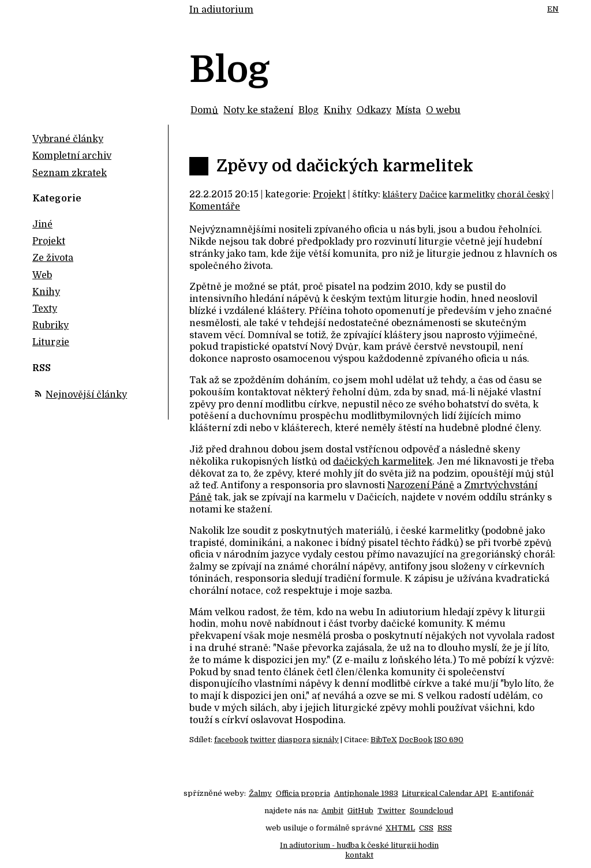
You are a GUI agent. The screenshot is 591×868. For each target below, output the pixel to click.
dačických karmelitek (383, 462)
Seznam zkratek (70, 173)
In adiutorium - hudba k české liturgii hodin (359, 845)
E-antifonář (513, 793)
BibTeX (384, 740)
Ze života (53, 258)
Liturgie (51, 342)
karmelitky (472, 194)
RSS (445, 828)
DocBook (416, 740)
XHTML (400, 828)
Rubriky (51, 325)
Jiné (42, 225)
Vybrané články (68, 139)
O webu (443, 110)
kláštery (400, 194)
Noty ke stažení (258, 110)
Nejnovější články (86, 395)
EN (553, 9)
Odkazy (374, 110)
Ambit (332, 811)
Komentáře (215, 207)
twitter (263, 740)
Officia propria (303, 793)
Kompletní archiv (72, 156)
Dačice (433, 194)
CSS (426, 828)
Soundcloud (431, 811)
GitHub (360, 811)
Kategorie (57, 199)
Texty (45, 309)
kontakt (359, 855)
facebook (231, 740)
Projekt (329, 194)
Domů (204, 110)
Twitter (392, 811)
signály (326, 740)
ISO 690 (449, 740)
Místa (408, 110)
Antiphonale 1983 (366, 793)
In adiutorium (221, 10)
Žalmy (260, 793)
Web (42, 275)
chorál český (523, 194)
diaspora (294, 740)
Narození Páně (421, 485)
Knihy (338, 110)
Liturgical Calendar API (445, 793)
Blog (308, 110)
